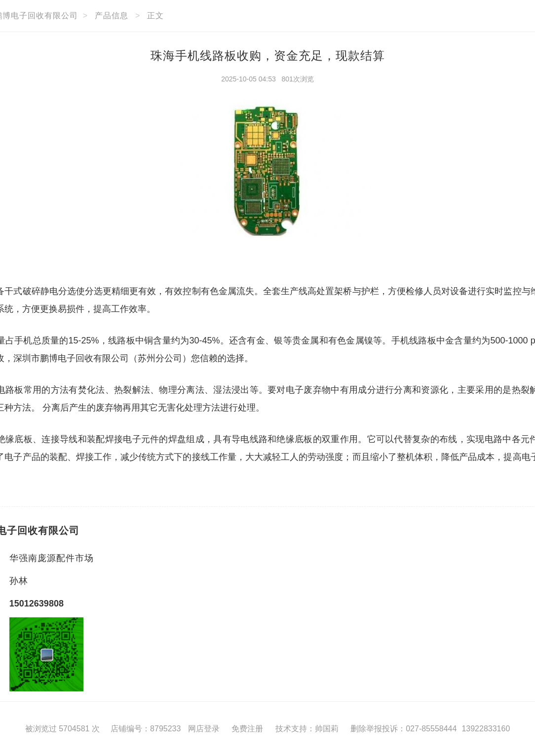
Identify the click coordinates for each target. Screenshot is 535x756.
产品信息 (112, 16)
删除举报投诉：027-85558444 (403, 729)
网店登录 (204, 729)
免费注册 (247, 729)
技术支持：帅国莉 (307, 729)
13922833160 (486, 729)
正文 (155, 16)
